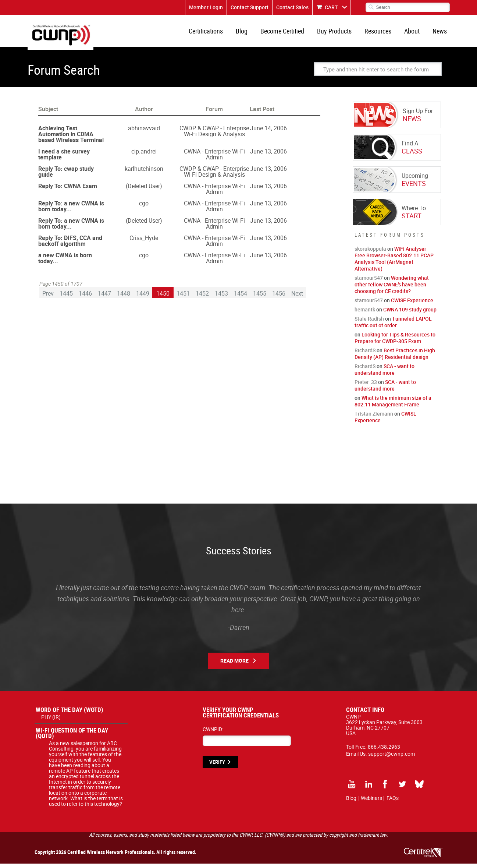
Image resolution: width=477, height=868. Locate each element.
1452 (202, 297)
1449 (143, 297)
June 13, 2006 (268, 156)
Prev (48, 297)
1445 (66, 297)
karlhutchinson (144, 173)
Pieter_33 (366, 386)
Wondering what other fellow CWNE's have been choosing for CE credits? (392, 289)
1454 (241, 297)
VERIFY (217, 766)
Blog (250, 33)
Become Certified (289, 33)
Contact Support (250, 7)
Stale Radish (369, 323)
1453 (221, 297)
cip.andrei (144, 156)
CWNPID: (213, 733)
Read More (234, 665)
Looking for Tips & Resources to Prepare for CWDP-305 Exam (395, 342)
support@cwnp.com (391, 758)
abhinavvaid (144, 133)
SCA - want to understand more (385, 374)
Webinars (371, 802)
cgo (144, 208)
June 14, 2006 (268, 133)
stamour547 (369, 282)
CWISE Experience (412, 305)
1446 (85, 297)
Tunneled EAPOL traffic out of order (393, 326)
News (440, 33)
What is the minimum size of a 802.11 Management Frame (393, 405)
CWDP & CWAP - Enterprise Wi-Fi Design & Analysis (214, 135)
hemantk (365, 314)
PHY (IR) (51, 721)
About (414, 33)
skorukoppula (370, 253)
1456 (279, 297)
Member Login (206, 7)
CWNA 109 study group (410, 314)
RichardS (365, 355)
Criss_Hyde (144, 242)
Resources (382, 33)
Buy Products (339, 33)
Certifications (215, 33)
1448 (124, 297)
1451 (183, 297)
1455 (260, 297)
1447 (104, 297)
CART (331, 7)
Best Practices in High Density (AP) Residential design (395, 358)
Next (297, 297)
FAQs (393, 802)
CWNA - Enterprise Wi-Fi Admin (214, 159)
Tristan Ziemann (374, 418)
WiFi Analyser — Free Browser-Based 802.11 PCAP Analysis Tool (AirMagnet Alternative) (394, 263)
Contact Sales (292, 7)
